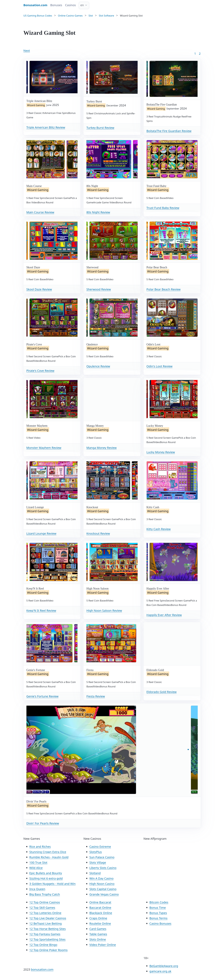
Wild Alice (36, 868)
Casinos (71, 5)
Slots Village (98, 862)
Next (27, 51)
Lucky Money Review (161, 452)
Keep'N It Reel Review (41, 611)
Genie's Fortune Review (43, 696)
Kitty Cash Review (159, 529)
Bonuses (56, 5)
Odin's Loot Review (159, 366)
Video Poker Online (103, 945)
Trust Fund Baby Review (163, 208)
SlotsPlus (96, 852)
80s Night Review (98, 212)
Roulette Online (100, 923)
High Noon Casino (102, 884)
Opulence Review (98, 366)
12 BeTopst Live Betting (46, 923)
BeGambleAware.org (164, 966)
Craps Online (98, 918)
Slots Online (98, 939)
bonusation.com (42, 969)
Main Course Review (40, 212)
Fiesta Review (96, 696)
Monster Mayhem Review (44, 448)
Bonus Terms (158, 918)
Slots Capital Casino (103, 889)
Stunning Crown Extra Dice (48, 852)
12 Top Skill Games (42, 908)
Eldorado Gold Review (162, 692)
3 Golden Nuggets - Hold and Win (52, 884)
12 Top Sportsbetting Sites (47, 939)
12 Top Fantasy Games (45, 934)
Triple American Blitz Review (46, 127)
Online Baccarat (100, 902)
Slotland (95, 873)
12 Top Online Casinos (45, 902)
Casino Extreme (100, 847)
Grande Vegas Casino (104, 894)
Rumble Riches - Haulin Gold (49, 857)
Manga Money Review (102, 448)
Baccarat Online (100, 908)
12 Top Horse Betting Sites (48, 929)
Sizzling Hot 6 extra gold (46, 878)
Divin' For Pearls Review (43, 823)
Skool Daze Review (39, 289)
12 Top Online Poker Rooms (49, 950)
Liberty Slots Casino (103, 868)
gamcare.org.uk (160, 971)
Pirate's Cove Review (40, 371)
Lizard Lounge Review (41, 533)
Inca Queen (37, 889)
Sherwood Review (99, 289)
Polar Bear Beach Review (164, 289)
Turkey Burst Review (100, 128)
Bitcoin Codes (159, 902)
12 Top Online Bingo (43, 945)
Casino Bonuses (160, 923)
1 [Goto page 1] (195, 54)
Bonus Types (158, 913)
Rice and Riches (40, 847)
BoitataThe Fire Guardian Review (169, 131)
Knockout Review (98, 533)
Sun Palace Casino (102, 857)
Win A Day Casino (101, 878)
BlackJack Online (101, 913)
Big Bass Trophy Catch (45, 894)
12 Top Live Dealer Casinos (48, 918)
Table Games (98, 934)
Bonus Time (158, 908)
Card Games (98, 929)
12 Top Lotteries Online (45, 913)
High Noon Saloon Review (104, 611)
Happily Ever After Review (164, 615)
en (82, 5)
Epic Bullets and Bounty (46, 873)
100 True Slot (38, 862)
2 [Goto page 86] (200, 54)
